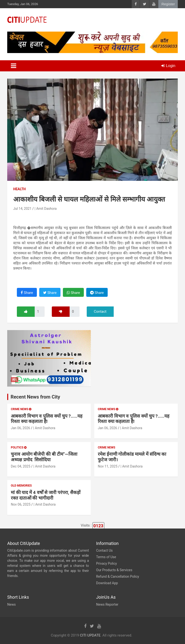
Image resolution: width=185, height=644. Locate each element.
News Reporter (107, 604)
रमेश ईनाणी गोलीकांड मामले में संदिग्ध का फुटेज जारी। (132, 457)
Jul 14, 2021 (22, 209)
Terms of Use (106, 557)
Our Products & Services (114, 570)
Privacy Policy (106, 563)
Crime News (21, 409)
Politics (19, 447)
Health (20, 189)
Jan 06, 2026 (20, 428)
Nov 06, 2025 (21, 504)
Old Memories (21, 486)
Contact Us (104, 550)
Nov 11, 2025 (108, 466)
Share (27, 293)
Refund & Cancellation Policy (118, 576)
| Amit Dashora (46, 209)
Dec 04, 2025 (21, 466)
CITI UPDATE (90, 635)
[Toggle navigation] (13, 66)
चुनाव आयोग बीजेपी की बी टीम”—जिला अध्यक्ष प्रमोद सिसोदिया (44, 457)
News (11, 604)
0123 (98, 526)
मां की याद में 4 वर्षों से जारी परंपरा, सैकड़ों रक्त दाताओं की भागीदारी (46, 495)
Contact (100, 312)
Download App (107, 583)
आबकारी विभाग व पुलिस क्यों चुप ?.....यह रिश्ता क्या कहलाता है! (47, 419)
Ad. (15, 380)
